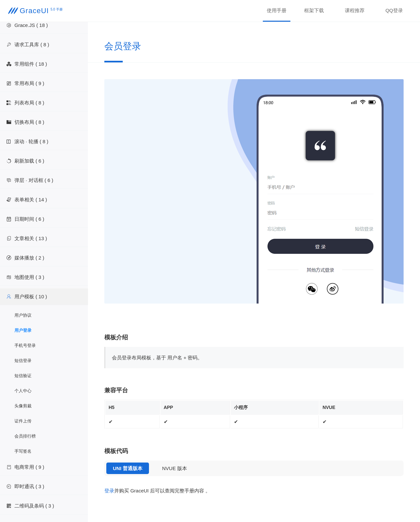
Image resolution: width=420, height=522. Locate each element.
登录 (109, 491)
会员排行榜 (25, 436)
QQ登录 (394, 10)
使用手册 (277, 10)
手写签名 (23, 451)
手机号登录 (25, 345)
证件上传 (23, 421)
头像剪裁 (23, 406)
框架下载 (314, 10)
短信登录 (23, 361)
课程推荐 (355, 10)
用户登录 (23, 330)
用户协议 (23, 315)
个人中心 (23, 391)
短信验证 (23, 376)
